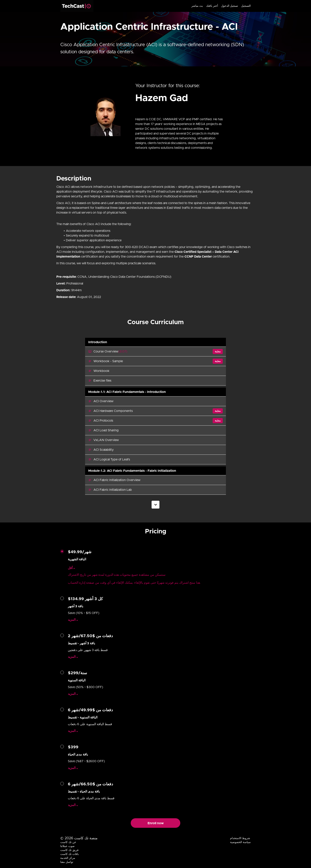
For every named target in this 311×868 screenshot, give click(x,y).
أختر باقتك (212, 6)
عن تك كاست (68, 842)
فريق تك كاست (69, 850)
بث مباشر (197, 6)
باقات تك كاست (70, 854)
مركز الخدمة (68, 858)
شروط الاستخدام (240, 838)
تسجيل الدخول (230, 6)
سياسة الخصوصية (240, 842)
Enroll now (156, 823)
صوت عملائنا (67, 846)
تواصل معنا (67, 862)
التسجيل (246, 6)
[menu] (219, 6)
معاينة (218, 351)
